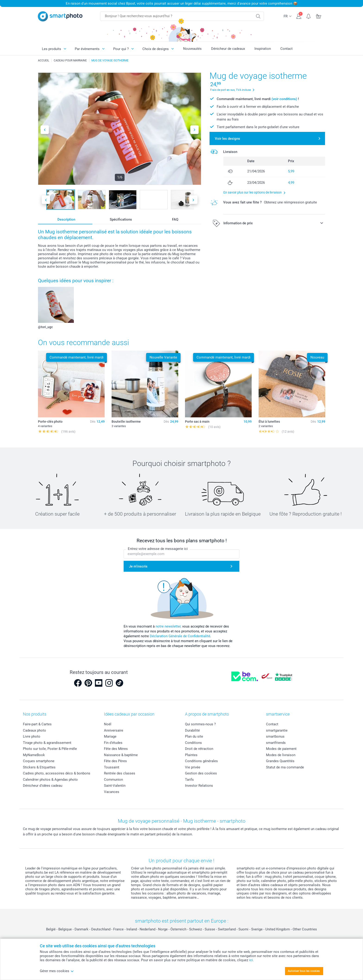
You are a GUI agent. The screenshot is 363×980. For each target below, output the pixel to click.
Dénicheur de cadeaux (228, 49)
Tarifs (189, 780)
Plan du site (194, 736)
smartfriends (276, 743)
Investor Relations (199, 786)
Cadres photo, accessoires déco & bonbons (57, 773)
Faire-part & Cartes (37, 724)
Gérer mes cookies (57, 971)
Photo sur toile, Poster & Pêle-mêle (50, 749)
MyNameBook (34, 755)
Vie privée (193, 767)
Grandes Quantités (280, 761)
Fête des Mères (116, 749)
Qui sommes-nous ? (200, 724)
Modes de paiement (281, 749)
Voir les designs (227, 139)
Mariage (110, 736)
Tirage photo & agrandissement (47, 743)
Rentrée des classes (120, 773)
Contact (286, 49)
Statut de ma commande (285, 767)
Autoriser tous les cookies (304, 971)
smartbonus (275, 736)
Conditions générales (201, 761)
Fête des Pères (115, 761)
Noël (108, 724)
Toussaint (112, 767)
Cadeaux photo (34, 730)
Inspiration (263, 49)
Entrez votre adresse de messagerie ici (158, 549)
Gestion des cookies (201, 773)
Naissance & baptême (121, 755)
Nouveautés (192, 49)
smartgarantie (277, 730)
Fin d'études (113, 743)
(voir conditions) (284, 99)
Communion (113, 780)
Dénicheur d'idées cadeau (43, 786)
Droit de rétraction (199, 749)
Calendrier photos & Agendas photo (50, 780)
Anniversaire (114, 730)
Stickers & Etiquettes (39, 767)
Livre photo (32, 736)
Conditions (193, 743)
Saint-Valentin (115, 786)
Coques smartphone (39, 761)
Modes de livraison (281, 755)
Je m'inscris (138, 566)
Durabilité (192, 730)
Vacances (112, 792)
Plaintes (191, 755)
